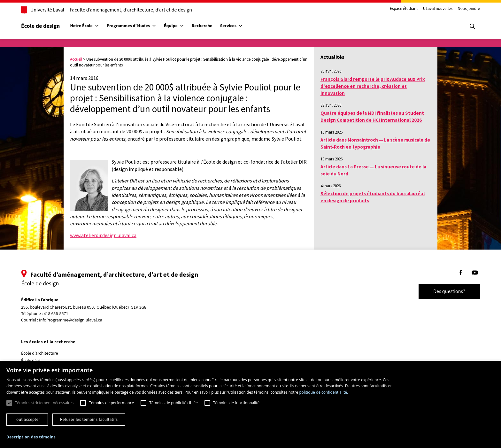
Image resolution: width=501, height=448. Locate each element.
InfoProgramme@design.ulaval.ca (71, 320)
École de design (40, 26)
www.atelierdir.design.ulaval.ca (103, 235)
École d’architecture (40, 353)
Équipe (174, 26)
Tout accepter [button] (27, 419)
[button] (31, 437)
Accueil (76, 59)
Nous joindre (469, 9)
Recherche (202, 26)
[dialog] (250, 404)
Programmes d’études (131, 26)
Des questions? (449, 291)
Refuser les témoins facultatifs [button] (89, 419)
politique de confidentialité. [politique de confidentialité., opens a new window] (324, 392)
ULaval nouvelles (438, 9)
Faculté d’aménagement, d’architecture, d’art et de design (131, 10)
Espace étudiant (404, 9)
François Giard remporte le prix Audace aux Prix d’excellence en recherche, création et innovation (373, 86)
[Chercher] (472, 26)
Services (231, 26)
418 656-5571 (56, 314)
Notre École (84, 26)
